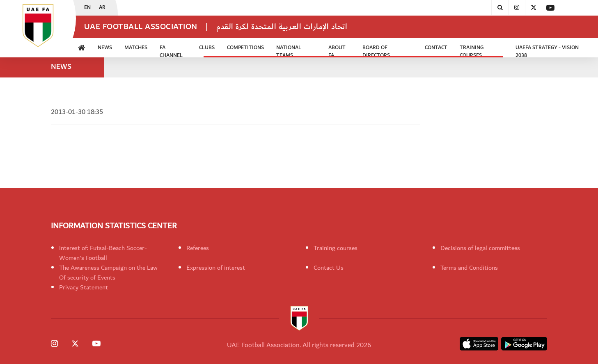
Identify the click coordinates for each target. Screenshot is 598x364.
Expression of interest (216, 268)
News (105, 48)
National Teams (289, 50)
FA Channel (171, 50)
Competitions (245, 48)
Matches (136, 48)
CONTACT (436, 48)
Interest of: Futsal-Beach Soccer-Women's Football (103, 253)
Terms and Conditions (469, 268)
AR (102, 8)
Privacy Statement (84, 287)
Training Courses (472, 50)
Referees (198, 248)
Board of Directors (376, 50)
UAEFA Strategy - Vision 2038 (547, 50)
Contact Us (329, 268)
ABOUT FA (337, 50)
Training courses (336, 248)
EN (87, 8)
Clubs (207, 48)
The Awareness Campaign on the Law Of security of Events (108, 273)
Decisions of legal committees (480, 248)
